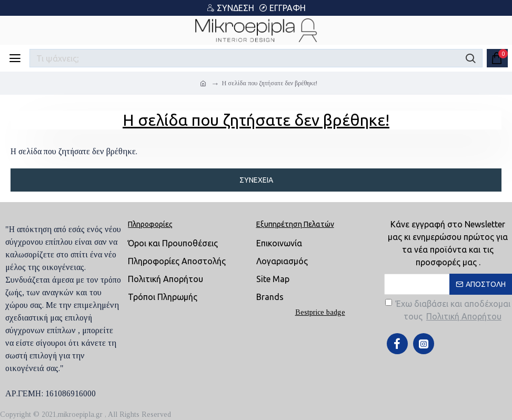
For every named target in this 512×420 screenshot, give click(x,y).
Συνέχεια (256, 180)
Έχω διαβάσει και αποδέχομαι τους (448, 311)
